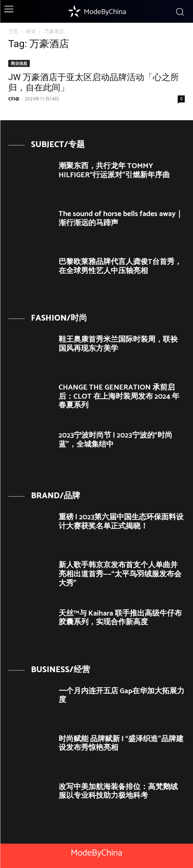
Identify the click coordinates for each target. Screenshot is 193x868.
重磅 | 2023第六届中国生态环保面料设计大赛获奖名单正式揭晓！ (121, 522)
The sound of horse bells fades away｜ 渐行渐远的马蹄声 (121, 219)
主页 (13, 31)
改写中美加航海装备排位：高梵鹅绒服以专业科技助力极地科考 (118, 792)
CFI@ (14, 99)
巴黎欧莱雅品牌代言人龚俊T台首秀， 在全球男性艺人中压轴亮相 (120, 266)
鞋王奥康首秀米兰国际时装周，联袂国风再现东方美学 (118, 344)
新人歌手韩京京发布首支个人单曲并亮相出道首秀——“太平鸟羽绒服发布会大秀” (120, 574)
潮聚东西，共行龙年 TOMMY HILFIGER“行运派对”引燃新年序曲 (114, 171)
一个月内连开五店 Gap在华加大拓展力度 (122, 696)
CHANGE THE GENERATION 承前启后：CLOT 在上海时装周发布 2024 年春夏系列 (119, 396)
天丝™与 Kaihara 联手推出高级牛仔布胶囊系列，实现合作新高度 (120, 618)
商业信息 (19, 63)
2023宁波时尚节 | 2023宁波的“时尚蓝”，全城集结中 (116, 440)
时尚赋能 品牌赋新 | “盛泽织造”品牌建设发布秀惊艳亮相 (121, 744)
